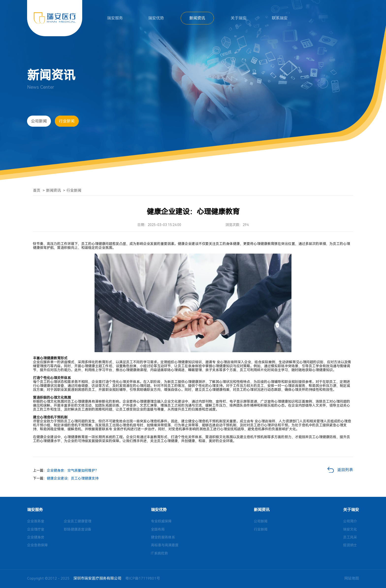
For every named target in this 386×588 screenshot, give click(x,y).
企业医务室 (36, 521)
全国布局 (158, 529)
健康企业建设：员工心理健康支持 (73, 478)
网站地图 (352, 578)
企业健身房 (36, 537)
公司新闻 (39, 121)
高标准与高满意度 (165, 545)
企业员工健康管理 (78, 521)
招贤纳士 (350, 545)
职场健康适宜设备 (78, 529)
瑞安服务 (115, 18)
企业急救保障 (37, 545)
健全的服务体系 (163, 537)
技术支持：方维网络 (252, 578)
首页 (37, 190)
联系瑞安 (280, 18)
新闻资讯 (197, 18)
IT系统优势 (159, 553)
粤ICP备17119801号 (143, 578)
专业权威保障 (161, 521)
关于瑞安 (239, 18)
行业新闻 (67, 121)
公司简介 (350, 521)
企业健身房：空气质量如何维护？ (73, 470)
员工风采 (350, 537)
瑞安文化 (350, 529)
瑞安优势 (156, 18)
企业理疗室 (36, 529)
